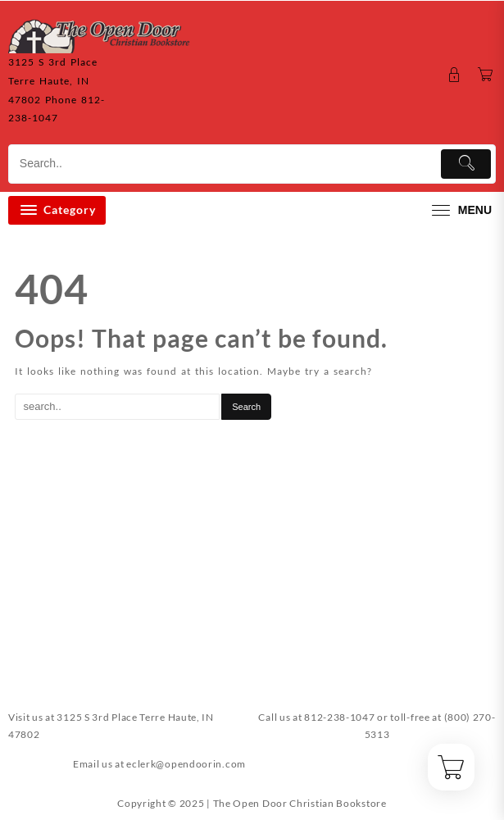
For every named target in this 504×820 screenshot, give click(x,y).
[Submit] (466, 164)
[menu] (460, 210)
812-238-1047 (339, 717)
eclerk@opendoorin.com (186, 764)
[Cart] (486, 75)
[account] (454, 75)
